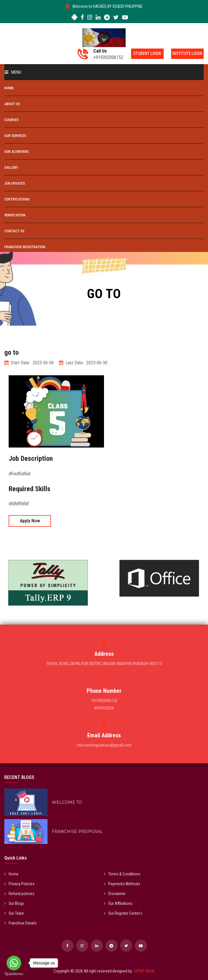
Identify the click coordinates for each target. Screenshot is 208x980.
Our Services (15, 136)
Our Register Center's (123, 913)
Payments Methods (122, 884)
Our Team (14, 913)
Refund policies (19, 894)
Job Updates (15, 183)
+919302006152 (102, 54)
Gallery (11, 167)
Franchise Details (20, 923)
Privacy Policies (19, 884)
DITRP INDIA (144, 971)
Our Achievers (17, 152)
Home (9, 88)
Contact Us (14, 231)
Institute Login (186, 54)
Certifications (17, 199)
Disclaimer (115, 894)
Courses (12, 120)
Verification (15, 215)
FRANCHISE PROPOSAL (77, 831)
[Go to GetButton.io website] (14, 974)
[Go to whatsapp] (14, 963)
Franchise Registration (25, 247)
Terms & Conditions (122, 874)
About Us (12, 104)
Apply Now (30, 521)
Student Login (143, 54)
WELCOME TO (67, 802)
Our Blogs (14, 903)
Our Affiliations (118, 903)
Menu (13, 72)
